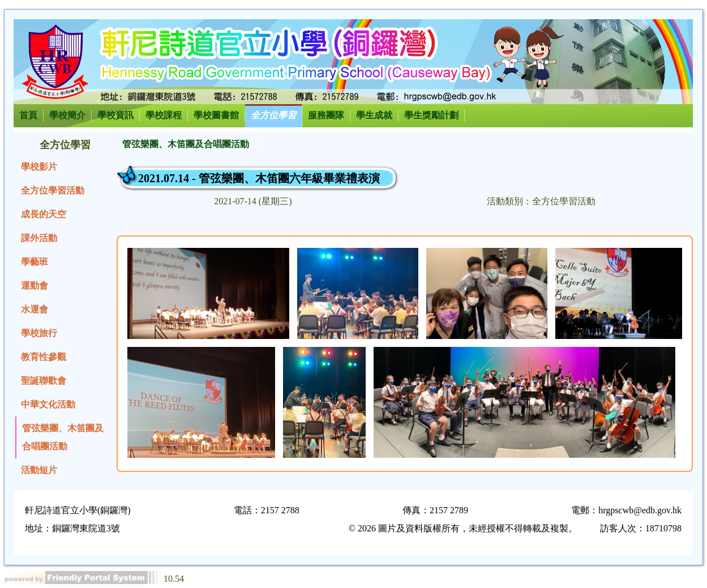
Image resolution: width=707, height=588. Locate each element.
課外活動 (39, 238)
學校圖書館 (216, 115)
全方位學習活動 (53, 190)
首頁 (28, 115)
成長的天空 (44, 214)
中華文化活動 (48, 404)
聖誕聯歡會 (44, 381)
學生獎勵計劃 (431, 115)
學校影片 (39, 167)
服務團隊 (326, 115)
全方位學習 (273, 115)
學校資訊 (115, 115)
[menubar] (190, 145)
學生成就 (374, 115)
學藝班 (35, 262)
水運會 (35, 309)
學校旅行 (39, 333)
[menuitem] (190, 145)
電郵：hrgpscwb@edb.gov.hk (626, 510)
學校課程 (164, 115)
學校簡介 (67, 115)
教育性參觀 (44, 357)
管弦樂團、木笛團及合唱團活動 (63, 437)
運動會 (35, 286)
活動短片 (39, 470)
